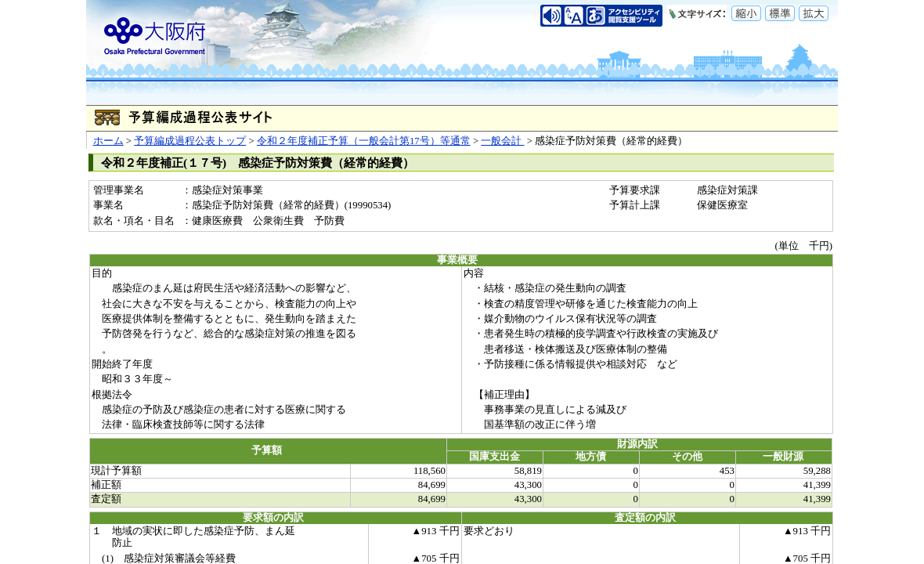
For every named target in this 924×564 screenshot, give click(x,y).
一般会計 (502, 141)
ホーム (108, 141)
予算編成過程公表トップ (190, 141)
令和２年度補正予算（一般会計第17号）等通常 (364, 141)
